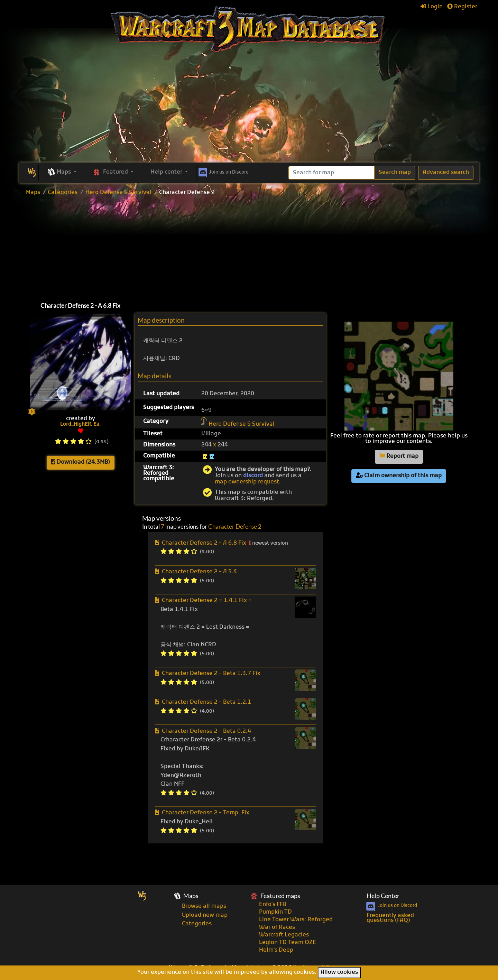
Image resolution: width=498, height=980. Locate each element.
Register (462, 7)
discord (253, 476)
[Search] (331, 173)
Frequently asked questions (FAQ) (390, 918)
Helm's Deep (276, 950)
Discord (223, 171)
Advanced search (446, 173)
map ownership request (247, 482)
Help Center (383, 896)
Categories (63, 193)
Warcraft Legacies (284, 935)
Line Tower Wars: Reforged (296, 920)
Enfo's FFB (273, 905)
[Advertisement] (249, 111)
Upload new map (205, 915)
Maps (33, 193)
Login (432, 7)
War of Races (277, 927)
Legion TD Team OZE (288, 943)
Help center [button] (167, 172)
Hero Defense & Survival (118, 193)
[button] (62, 173)
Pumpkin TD (275, 912)
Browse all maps (204, 906)
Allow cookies (339, 972)
